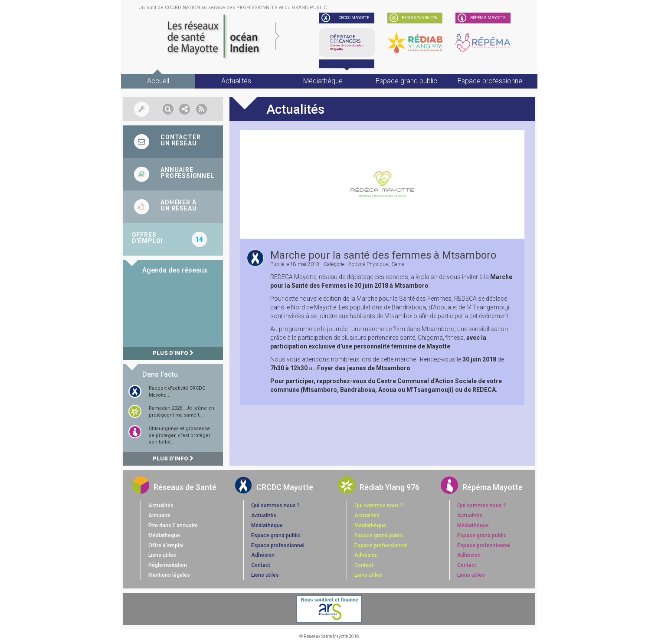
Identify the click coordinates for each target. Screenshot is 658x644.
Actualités (236, 81)
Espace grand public (406, 81)
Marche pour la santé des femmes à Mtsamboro (383, 255)
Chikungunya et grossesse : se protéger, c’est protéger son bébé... (181, 435)
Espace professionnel (491, 81)
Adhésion (263, 555)
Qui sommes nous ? (275, 506)
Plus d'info (173, 353)
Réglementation (168, 565)
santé (398, 264)
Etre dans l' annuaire (173, 526)
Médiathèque (323, 81)
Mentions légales (169, 575)
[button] (168, 109)
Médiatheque (164, 536)
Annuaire (159, 516)
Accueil (158, 81)
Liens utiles (162, 555)
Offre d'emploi (166, 545)
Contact (261, 565)
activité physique (368, 264)
